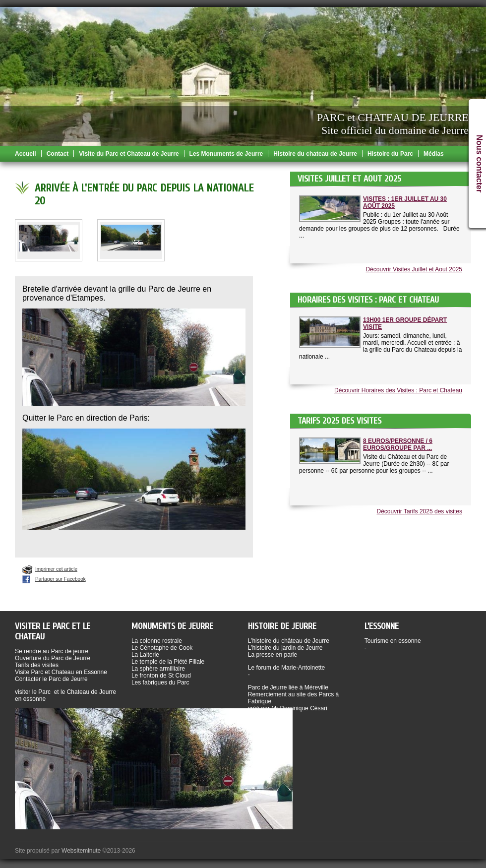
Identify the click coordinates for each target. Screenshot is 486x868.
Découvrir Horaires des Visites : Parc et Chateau (398, 390)
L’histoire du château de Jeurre (289, 641)
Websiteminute (81, 851)
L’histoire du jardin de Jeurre (285, 648)
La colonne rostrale (157, 641)
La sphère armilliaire (158, 669)
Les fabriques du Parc (160, 682)
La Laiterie (145, 655)
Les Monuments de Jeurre (226, 154)
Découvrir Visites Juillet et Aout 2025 (414, 269)
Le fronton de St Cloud (161, 676)
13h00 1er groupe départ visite (405, 323)
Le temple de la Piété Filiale (168, 662)
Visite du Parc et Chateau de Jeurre (129, 154)
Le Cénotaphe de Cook (162, 648)
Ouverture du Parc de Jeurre (53, 658)
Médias (434, 154)
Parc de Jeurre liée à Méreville (288, 687)
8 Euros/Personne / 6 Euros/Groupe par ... (398, 444)
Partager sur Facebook (61, 579)
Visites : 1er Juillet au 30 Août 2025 (405, 202)
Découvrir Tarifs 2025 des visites (419, 511)
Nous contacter (479, 164)
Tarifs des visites (37, 665)
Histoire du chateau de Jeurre (315, 154)
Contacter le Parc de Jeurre (51, 679)
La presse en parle (273, 655)
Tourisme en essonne (393, 641)
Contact (58, 154)
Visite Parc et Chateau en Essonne (61, 672)
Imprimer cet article (56, 569)
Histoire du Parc (390, 154)
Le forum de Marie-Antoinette (286, 668)
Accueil (26, 154)
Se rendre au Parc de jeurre (52, 651)
